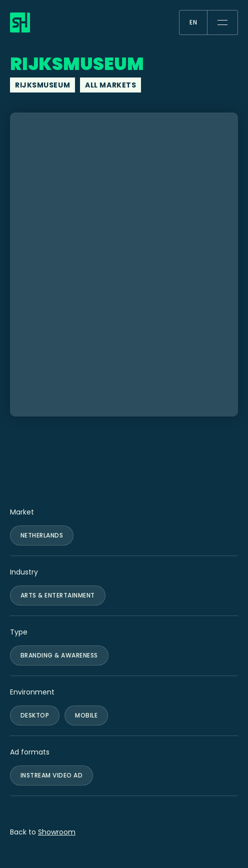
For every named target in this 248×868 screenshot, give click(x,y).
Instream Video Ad (51, 775)
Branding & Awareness (59, 655)
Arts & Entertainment (58, 595)
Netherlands (42, 535)
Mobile (86, 715)
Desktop (35, 715)
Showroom (57, 832)
